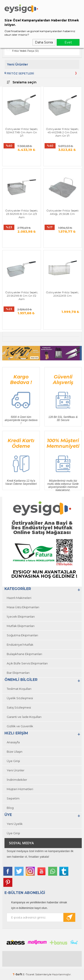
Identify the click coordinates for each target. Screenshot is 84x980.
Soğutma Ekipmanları (22, 635)
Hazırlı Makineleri (19, 598)
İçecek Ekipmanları (21, 616)
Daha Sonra (44, 42)
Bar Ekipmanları (18, 673)
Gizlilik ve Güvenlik (20, 726)
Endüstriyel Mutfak (20, 645)
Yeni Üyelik (15, 824)
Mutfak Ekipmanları (21, 626)
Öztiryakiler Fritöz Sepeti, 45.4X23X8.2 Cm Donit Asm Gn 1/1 (62, 132)
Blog (10, 808)
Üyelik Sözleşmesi (20, 698)
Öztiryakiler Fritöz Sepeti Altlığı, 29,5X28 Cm (62, 212)
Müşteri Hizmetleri (20, 789)
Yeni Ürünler (16, 770)
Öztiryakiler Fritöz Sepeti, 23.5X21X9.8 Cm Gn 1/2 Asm (22, 296)
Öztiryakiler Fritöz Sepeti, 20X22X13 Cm (62, 294)
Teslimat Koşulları (19, 689)
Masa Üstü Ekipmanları (23, 607)
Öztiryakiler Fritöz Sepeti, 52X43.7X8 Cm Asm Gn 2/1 (22, 132)
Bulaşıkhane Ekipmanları (24, 654)
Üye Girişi (13, 761)
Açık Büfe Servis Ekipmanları (27, 663)
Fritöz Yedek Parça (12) (25, 51)
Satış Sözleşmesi (19, 707)
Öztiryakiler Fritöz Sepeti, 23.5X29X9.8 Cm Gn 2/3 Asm (22, 214)
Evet (68, 42)
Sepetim (13, 798)
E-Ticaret (29, 974)
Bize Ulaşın (15, 752)
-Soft (18, 974)
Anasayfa (13, 742)
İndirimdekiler (17, 780)
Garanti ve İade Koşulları (24, 717)
